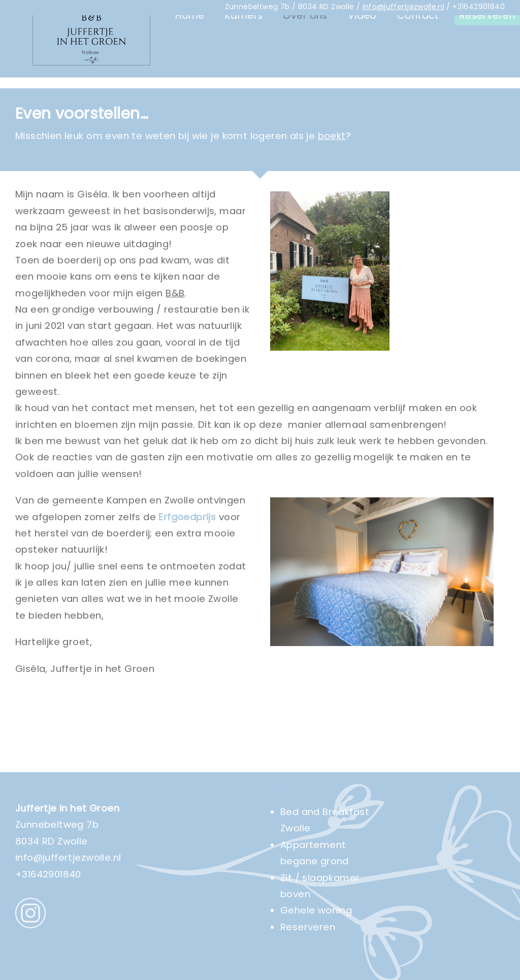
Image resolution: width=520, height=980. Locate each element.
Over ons (305, 72)
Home (190, 72)
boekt (332, 136)
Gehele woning (316, 910)
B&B (175, 293)
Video (362, 72)
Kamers (244, 72)
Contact (418, 72)
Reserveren (487, 72)
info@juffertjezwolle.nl (403, 7)
